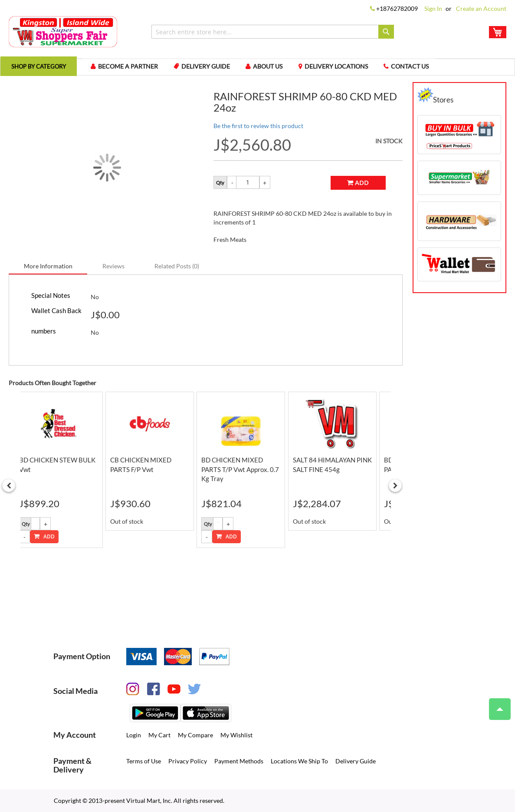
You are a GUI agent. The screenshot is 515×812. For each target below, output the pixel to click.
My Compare (195, 735)
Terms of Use (144, 761)
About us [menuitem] (282, 69)
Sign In (433, 8)
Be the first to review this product (258, 130)
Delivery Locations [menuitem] (353, 69)
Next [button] (395, 491)
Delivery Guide (356, 761)
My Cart (159, 735)
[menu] (257, 69)
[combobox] (273, 32)
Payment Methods (239, 761)
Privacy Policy (188, 761)
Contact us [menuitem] (429, 69)
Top (496, 705)
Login (134, 735)
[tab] (48, 270)
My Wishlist (236, 735)
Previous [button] (9, 491)
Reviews (113, 270)
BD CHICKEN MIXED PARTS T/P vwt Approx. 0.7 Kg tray (250, 473)
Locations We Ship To (299, 761)
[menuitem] (43, 69)
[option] (65, 474)
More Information (48, 270)
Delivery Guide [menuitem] (218, 69)
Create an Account (481, 8)
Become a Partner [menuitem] (138, 69)
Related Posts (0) (177, 270)
